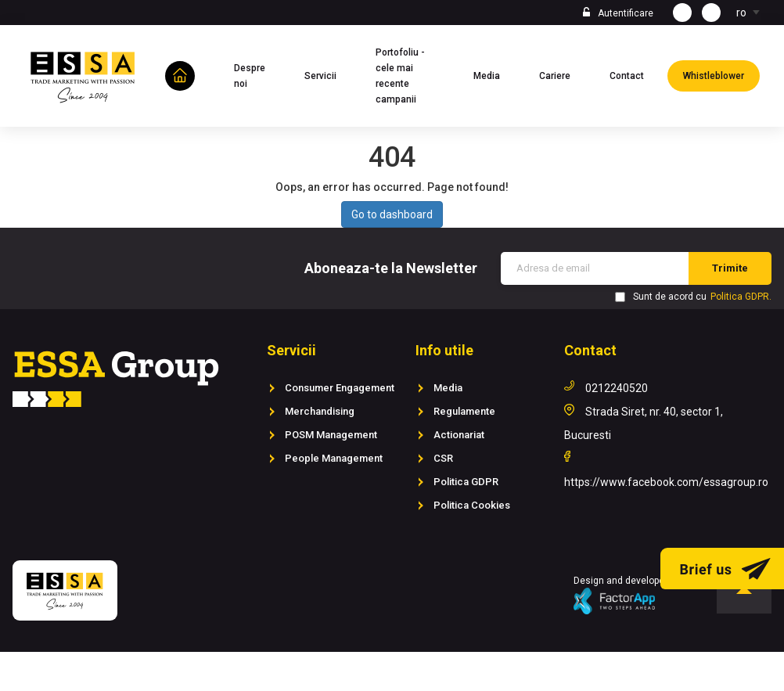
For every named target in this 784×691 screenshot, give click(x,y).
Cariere (563, 74)
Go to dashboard (392, 214)
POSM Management (331, 435)
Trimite (730, 268)
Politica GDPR (466, 482)
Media (494, 74)
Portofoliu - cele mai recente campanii (413, 76)
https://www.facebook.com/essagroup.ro (666, 482)
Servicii (328, 74)
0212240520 (617, 388)
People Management (334, 458)
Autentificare (626, 13)
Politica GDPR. (741, 297)
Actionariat (459, 435)
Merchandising (320, 411)
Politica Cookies (472, 505)
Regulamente (464, 411)
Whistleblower (721, 74)
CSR (443, 458)
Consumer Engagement (340, 388)
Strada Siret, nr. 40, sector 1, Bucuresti (644, 423)
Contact (635, 74)
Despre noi (257, 76)
